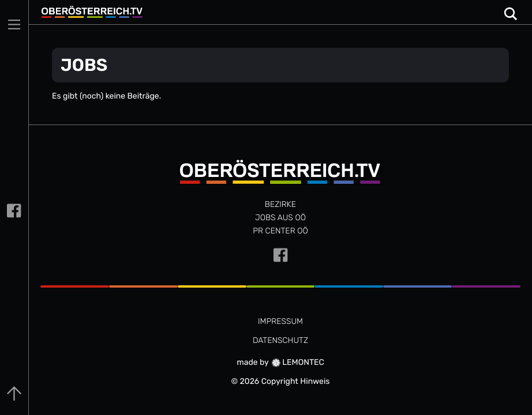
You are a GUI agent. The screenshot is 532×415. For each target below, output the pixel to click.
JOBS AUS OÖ (280, 218)
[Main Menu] (14, 24)
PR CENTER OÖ (280, 231)
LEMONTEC (298, 362)
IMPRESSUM (280, 321)
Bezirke (280, 204)
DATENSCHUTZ (280, 340)
